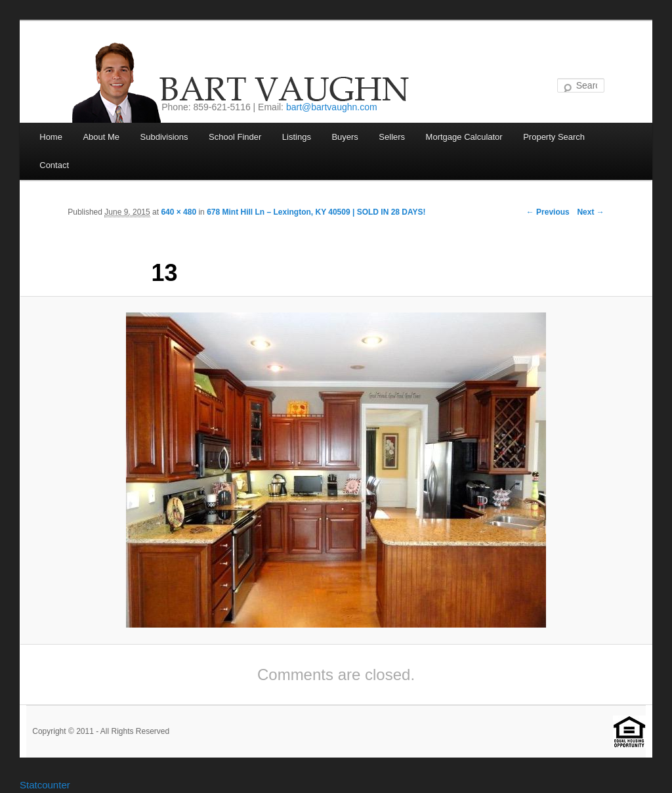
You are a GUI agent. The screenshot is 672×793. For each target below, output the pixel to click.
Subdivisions (164, 137)
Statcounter (45, 785)
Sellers (392, 137)
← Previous (548, 212)
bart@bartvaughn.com (332, 107)
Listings (297, 137)
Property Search (554, 137)
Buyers (345, 137)
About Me (101, 137)
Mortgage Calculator (464, 137)
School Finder (235, 137)
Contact (54, 165)
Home (51, 137)
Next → (590, 212)
